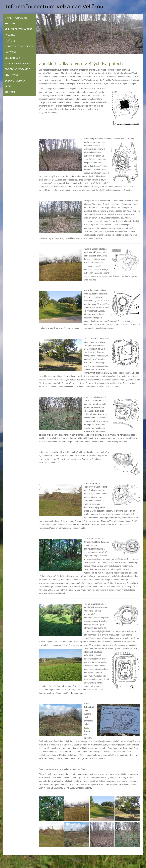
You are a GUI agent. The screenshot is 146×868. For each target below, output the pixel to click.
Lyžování (10, 52)
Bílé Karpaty (12, 58)
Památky (10, 35)
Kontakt (10, 92)
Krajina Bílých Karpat (18, 29)
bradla (86, 728)
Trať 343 (10, 41)
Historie (10, 24)
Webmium (79, 860)
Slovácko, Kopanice (17, 69)
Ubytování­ (11, 75)
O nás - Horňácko (16, 18)
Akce (8, 86)
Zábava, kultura (15, 81)
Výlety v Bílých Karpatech (20, 64)
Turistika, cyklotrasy (19, 46)
